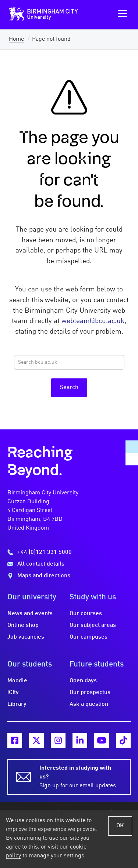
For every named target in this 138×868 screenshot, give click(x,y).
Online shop (23, 625)
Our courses (86, 614)
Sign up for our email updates (81, 776)
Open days (83, 681)
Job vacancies (26, 637)
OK (120, 826)
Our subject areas (93, 625)
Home (16, 39)
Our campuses (89, 637)
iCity (13, 693)
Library (17, 704)
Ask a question (89, 704)
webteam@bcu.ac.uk (93, 321)
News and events (30, 614)
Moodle (17, 681)
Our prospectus (90, 693)
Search (69, 388)
